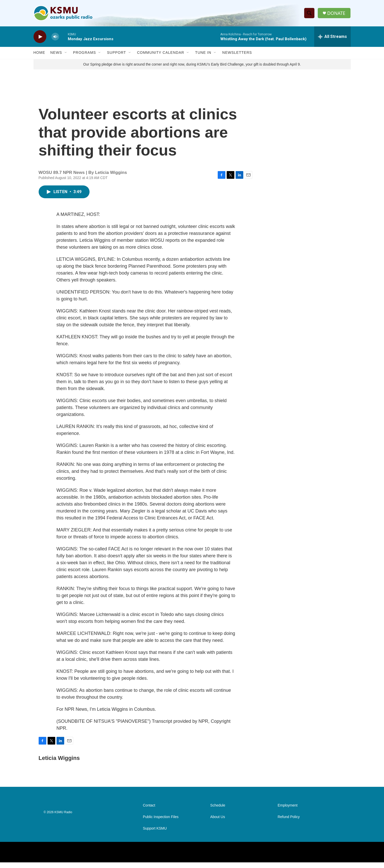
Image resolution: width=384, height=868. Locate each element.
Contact (149, 811)
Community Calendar (161, 53)
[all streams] (332, 37)
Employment (288, 811)
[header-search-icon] (309, 14)
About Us (218, 823)
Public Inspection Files (161, 823)
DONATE (336, 13)
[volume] (55, 37)
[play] (40, 37)
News (56, 53)
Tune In (203, 53)
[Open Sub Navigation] (66, 53)
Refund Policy (289, 823)
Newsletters (237, 53)
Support (116, 53)
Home (39, 53)
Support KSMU (155, 834)
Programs (85, 53)
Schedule (218, 811)
